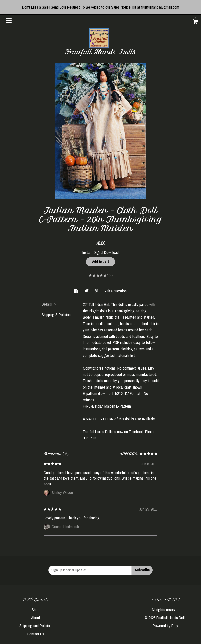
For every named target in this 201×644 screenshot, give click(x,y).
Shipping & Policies (56, 315)
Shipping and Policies (35, 626)
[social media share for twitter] (87, 291)
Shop (35, 610)
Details (49, 304)
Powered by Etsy (165, 626)
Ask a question (116, 291)
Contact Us (35, 634)
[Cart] (195, 22)
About (36, 618)
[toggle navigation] (9, 21)
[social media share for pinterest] (97, 291)
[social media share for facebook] (77, 291)
